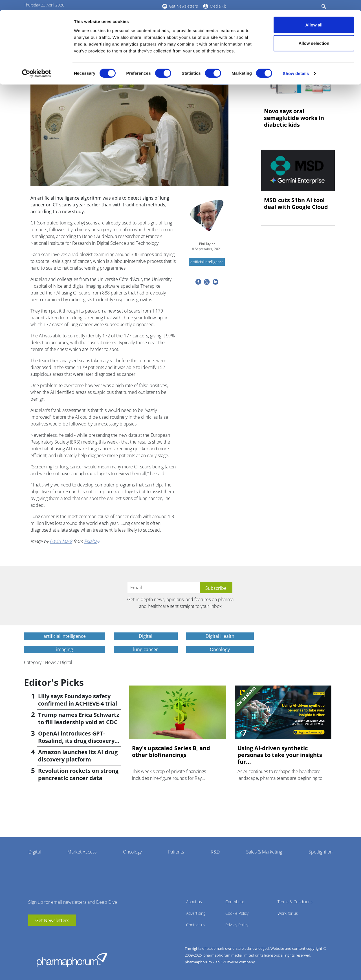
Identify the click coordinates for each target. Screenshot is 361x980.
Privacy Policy (237, 925)
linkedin (41, 934)
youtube (32, 934)
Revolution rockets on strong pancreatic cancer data (78, 774)
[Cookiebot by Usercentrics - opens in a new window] (37, 64)
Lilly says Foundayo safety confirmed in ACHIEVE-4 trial (78, 700)
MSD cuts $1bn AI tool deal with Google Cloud (296, 204)
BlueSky (49, 934)
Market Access (82, 852)
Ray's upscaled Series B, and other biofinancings (171, 752)
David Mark (61, 541)
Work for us (288, 913)
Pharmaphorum (72, 960)
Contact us (196, 925)
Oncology (132, 852)
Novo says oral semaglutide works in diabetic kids (294, 118)
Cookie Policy (237, 913)
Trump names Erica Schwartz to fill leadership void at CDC (79, 718)
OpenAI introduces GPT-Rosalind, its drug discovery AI (76, 741)
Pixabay (92, 541)
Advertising (196, 913)
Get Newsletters (52, 920)
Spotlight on (321, 852)
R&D (215, 852)
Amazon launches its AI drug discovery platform (78, 756)
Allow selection (314, 33)
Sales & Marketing (264, 852)
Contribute (235, 902)
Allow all (314, 15)
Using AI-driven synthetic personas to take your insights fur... (280, 755)
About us (194, 902)
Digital (35, 852)
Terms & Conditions (295, 902)
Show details (296, 64)
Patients (176, 852)
